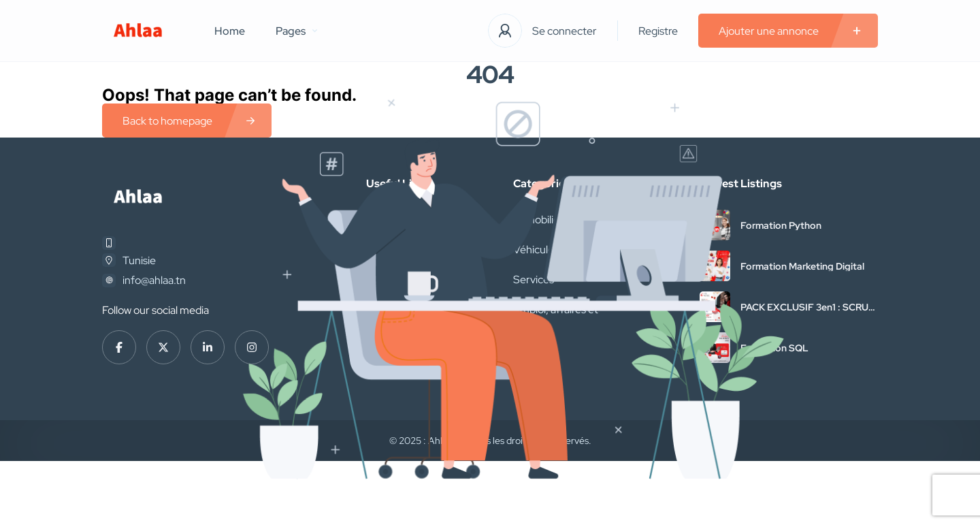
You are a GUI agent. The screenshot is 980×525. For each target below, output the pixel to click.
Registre (658, 31)
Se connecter (565, 31)
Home (230, 31)
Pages (296, 31)
